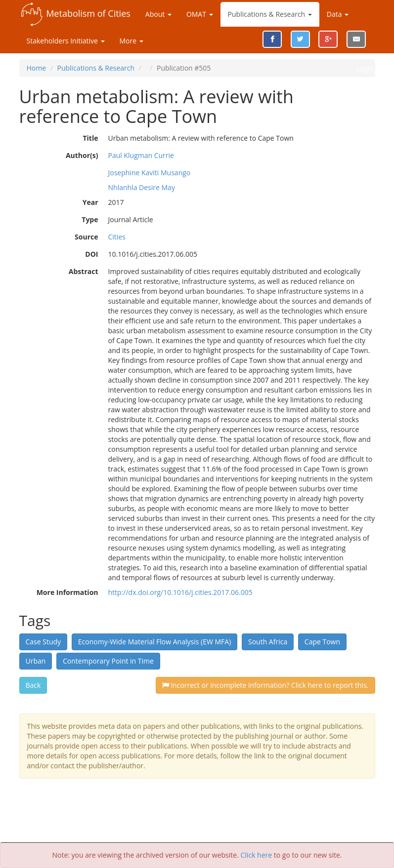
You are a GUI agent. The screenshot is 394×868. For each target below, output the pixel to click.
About (158, 14)
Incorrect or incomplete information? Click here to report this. (265, 685)
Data (338, 14)
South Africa (268, 642)
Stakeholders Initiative (66, 41)
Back (33, 685)
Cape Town (322, 642)
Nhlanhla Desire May (142, 187)
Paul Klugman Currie (141, 155)
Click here (257, 855)
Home (37, 68)
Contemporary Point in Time (108, 661)
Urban (36, 661)
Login (365, 68)
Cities (117, 237)
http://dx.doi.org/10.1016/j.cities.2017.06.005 (180, 592)
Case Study (44, 642)
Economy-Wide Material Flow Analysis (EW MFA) (155, 642)
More (131, 41)
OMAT (200, 14)
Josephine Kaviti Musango (150, 173)
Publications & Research (270, 14)
